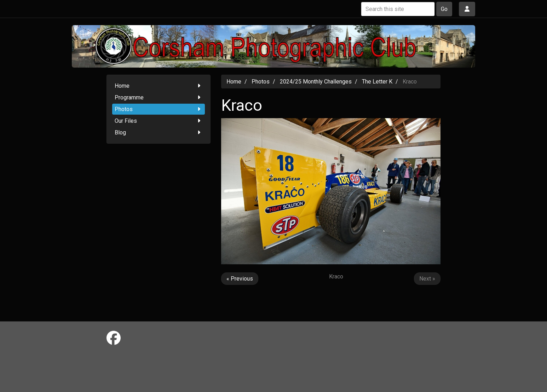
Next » (427, 279)
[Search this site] (398, 9)
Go (444, 9)
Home (159, 86)
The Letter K (377, 82)
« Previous (240, 279)
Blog (159, 132)
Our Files (159, 121)
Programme (159, 97)
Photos (159, 109)
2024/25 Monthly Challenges (316, 82)
